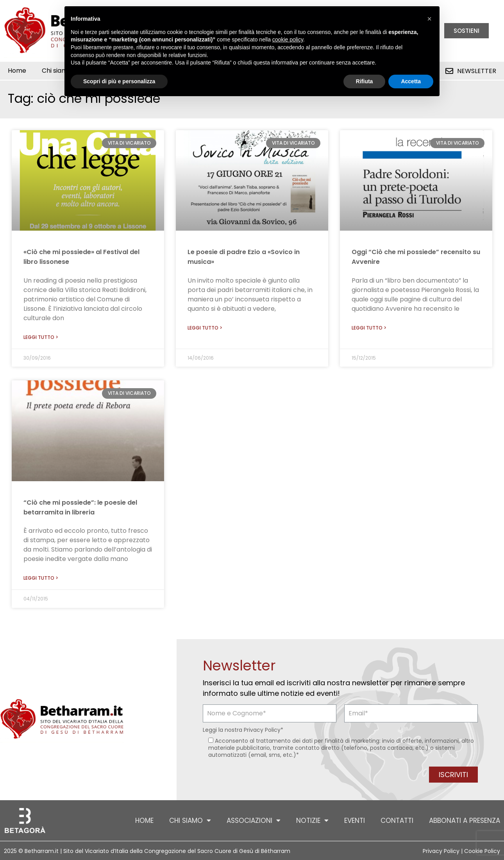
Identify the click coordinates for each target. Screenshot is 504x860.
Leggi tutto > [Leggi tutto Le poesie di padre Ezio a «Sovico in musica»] (205, 328)
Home (17, 71)
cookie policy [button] (288, 39)
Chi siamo (190, 820)
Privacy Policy (262, 730)
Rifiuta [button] (365, 81)
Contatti (397, 821)
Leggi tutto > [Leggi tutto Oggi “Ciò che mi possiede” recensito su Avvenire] (369, 328)
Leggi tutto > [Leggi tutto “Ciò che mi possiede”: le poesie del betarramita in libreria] (41, 578)
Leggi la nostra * (243, 730)
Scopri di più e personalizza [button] (119, 81)
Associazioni (254, 820)
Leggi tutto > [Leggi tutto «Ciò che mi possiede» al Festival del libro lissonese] (41, 337)
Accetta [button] (411, 81)
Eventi (355, 821)
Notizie (312, 820)
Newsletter (477, 71)
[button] (429, 19)
